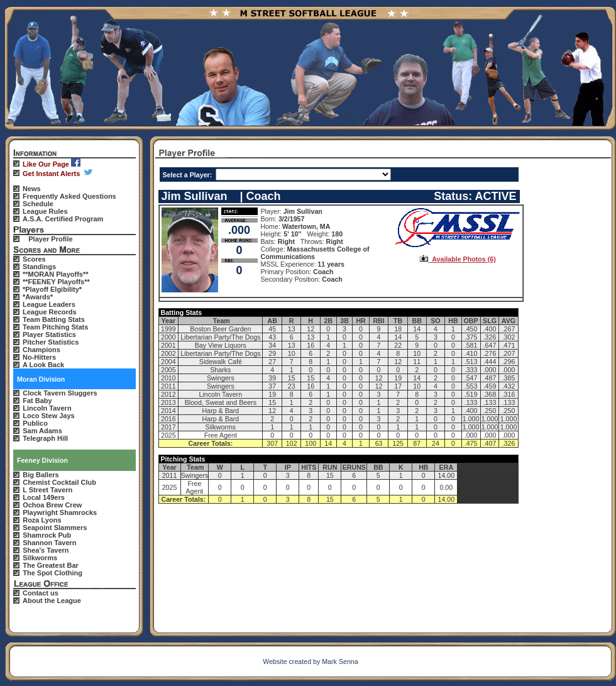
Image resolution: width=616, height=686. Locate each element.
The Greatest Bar (51, 565)
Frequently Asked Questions (69, 196)
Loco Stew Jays (49, 416)
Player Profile (50, 239)
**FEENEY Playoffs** (56, 282)
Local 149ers (44, 497)
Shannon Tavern (49, 543)
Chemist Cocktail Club (59, 482)
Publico (35, 423)
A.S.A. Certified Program (63, 219)
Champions (41, 350)
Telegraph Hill (45, 438)
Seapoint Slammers (55, 528)
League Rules (45, 211)
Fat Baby (37, 401)
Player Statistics (49, 335)
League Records (50, 312)
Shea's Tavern (46, 550)
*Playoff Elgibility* (52, 289)
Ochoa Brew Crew (52, 505)
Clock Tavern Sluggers (60, 393)
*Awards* (38, 297)
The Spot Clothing (52, 573)
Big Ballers (41, 475)
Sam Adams (42, 431)
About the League (52, 600)
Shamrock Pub (47, 535)
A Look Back (43, 365)
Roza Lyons (42, 520)
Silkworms (40, 558)
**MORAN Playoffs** (56, 274)
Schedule (38, 204)
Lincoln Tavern (47, 408)
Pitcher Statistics (51, 342)
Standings (39, 267)
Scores (34, 259)
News (32, 189)
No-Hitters (39, 357)
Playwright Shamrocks (60, 512)
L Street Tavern (47, 490)
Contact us (41, 593)
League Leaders (49, 304)
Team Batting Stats (54, 319)
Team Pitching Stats (55, 327)
